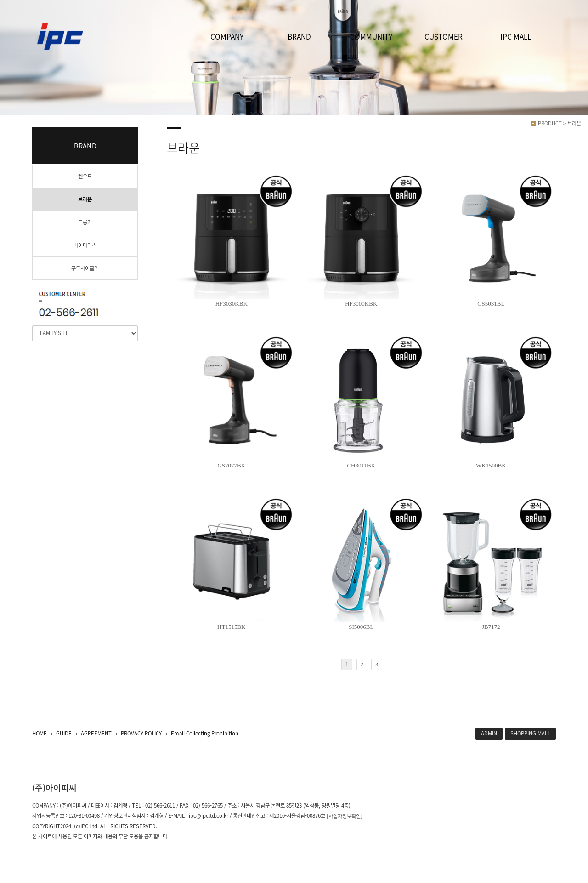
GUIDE (64, 733)
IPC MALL (516, 37)
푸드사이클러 (85, 268)
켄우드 (85, 176)
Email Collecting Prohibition (205, 733)
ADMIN (489, 733)
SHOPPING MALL (530, 733)
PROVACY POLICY (141, 733)
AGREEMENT (96, 733)
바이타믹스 (85, 245)
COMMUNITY (371, 37)
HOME (40, 733)
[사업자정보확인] (345, 816)
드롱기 (85, 222)
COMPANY (227, 37)
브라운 (85, 199)
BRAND (299, 37)
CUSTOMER (444, 37)
